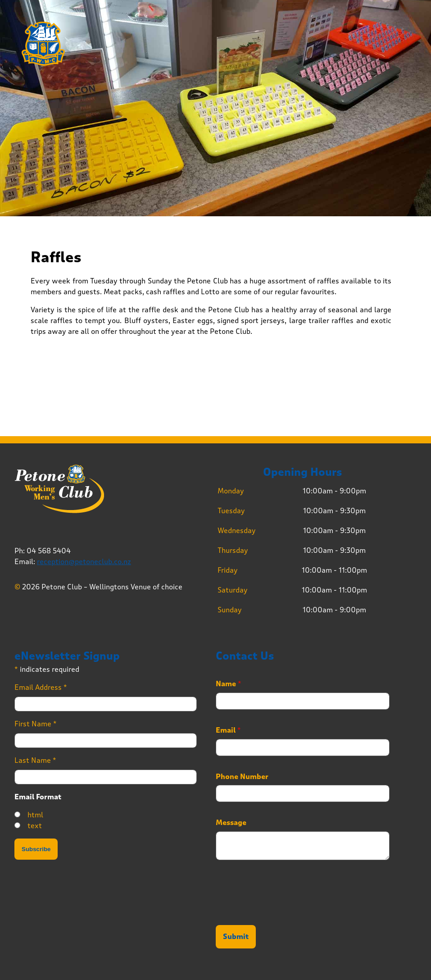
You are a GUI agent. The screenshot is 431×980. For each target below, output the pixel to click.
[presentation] (284, 910)
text (35, 826)
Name (229, 684)
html (35, 815)
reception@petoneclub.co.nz (84, 562)
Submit (236, 937)
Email (228, 730)
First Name (36, 724)
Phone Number (242, 777)
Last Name (35, 760)
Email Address (41, 687)
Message (231, 823)
